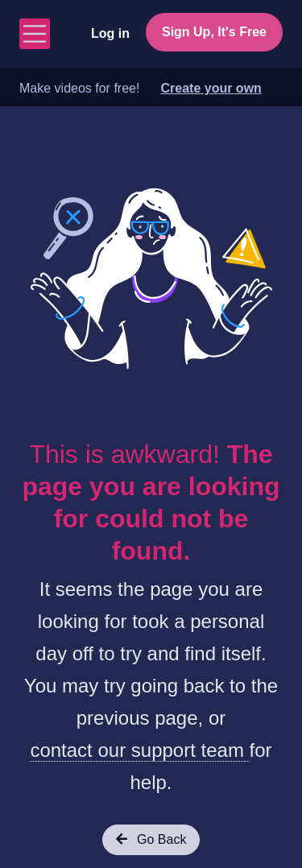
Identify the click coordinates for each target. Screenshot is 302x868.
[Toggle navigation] (35, 34)
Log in (110, 33)
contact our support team (139, 750)
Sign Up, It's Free (214, 32)
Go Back (151, 839)
